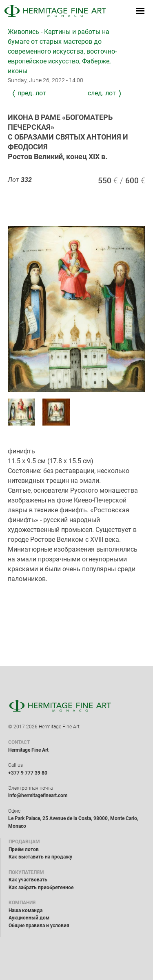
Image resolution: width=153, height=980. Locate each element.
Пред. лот (32, 93)
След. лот (102, 93)
